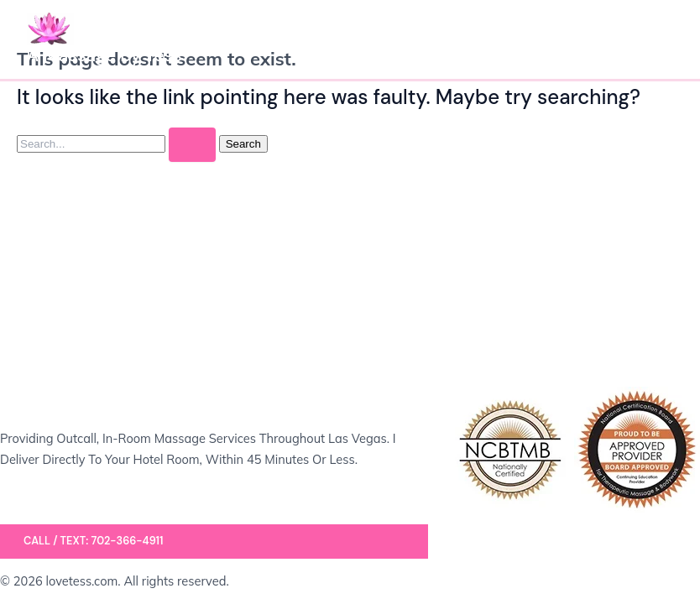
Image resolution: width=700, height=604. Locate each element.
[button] (214, 542)
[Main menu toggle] (655, 39)
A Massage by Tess (104, 55)
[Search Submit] (192, 145)
